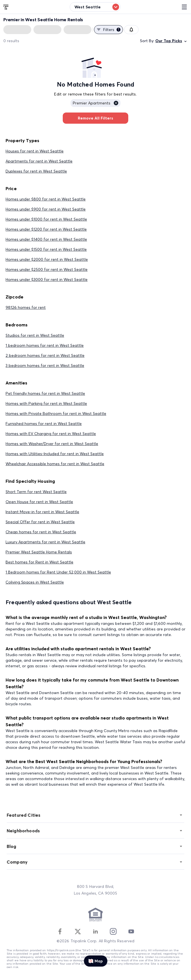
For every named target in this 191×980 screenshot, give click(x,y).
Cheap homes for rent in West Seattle (41, 532)
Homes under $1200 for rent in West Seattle (46, 229)
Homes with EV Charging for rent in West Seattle (51, 434)
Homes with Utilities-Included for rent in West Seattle (55, 454)
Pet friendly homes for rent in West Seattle (45, 393)
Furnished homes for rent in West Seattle (44, 424)
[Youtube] (131, 931)
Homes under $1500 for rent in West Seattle (46, 249)
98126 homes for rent (26, 307)
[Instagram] (113, 931)
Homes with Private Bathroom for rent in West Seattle (56, 413)
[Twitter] (78, 931)
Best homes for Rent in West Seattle (39, 562)
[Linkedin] (95, 931)
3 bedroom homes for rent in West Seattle (45, 365)
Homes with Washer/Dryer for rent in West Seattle (52, 444)
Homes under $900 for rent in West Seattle (46, 209)
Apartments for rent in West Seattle (39, 161)
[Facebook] (60, 931)
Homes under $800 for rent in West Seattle (46, 199)
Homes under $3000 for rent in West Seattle (47, 279)
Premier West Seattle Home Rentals (39, 552)
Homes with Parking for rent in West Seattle (46, 403)
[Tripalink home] (6, 7)
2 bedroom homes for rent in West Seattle (45, 355)
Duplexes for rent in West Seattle (36, 171)
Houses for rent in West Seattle (35, 151)
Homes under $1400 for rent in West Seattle (46, 239)
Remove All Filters (95, 118)
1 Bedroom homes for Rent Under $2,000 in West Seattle (58, 572)
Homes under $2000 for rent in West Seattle (47, 259)
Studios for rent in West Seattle (35, 335)
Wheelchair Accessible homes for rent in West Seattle (55, 464)
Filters (108, 30)
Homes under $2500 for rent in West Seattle (47, 269)
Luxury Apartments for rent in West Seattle (45, 542)
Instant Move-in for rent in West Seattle (42, 512)
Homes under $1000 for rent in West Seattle (46, 219)
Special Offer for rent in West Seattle (40, 522)
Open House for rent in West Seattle (39, 502)
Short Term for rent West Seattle (36, 492)
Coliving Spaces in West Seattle (35, 582)
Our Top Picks (171, 41)
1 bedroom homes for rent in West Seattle (45, 345)
